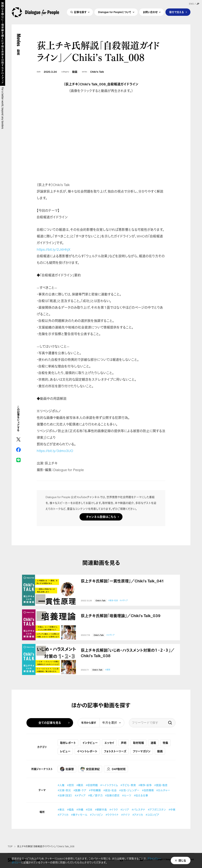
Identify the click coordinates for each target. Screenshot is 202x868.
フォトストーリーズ (115, 751)
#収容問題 (92, 785)
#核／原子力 (95, 795)
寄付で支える (177, 12)
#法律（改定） (65, 795)
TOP (10, 847)
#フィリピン (97, 815)
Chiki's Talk (97, 72)
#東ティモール (79, 815)
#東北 (61, 810)
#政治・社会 (113, 600)
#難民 (80, 785)
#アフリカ (63, 815)
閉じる (182, 860)
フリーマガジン (142, 751)
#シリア (125, 810)
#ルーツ (127, 795)
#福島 (70, 810)
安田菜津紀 (90, 769)
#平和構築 (95, 790)
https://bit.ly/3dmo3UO (55, 451)
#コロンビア (152, 815)
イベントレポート (87, 751)
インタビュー (90, 743)
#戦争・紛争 (145, 785)
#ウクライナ (112, 815)
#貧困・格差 (161, 785)
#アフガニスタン (157, 810)
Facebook (18, 450)
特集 (165, 743)
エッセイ (109, 743)
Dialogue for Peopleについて (115, 12)
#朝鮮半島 (101, 810)
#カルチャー (163, 790)
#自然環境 (148, 790)
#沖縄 (80, 810)
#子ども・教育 (128, 785)
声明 (124, 743)
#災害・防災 (64, 790)
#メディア (124, 600)
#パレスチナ (138, 810)
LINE (18, 460)
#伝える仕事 (141, 795)
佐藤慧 (67, 769)
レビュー (65, 751)
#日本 (89, 810)
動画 (75, 72)
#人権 (61, 785)
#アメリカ (138, 815)
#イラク (114, 810)
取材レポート (68, 743)
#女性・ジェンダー (129, 790)
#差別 (108, 670)
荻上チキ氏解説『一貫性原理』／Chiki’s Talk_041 (122, 581)
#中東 (172, 810)
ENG (191, 4)
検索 (170, 723)
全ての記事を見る (50, 723)
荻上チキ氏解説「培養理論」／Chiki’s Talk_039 (121, 616)
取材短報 (138, 743)
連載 (153, 743)
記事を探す (80, 12)
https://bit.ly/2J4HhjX (54, 249)
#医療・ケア (80, 790)
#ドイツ (126, 815)
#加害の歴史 (112, 795)
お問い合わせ (150, 12)
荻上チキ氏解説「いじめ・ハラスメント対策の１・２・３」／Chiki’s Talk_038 (128, 653)
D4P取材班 (116, 769)
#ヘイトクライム (109, 785)
